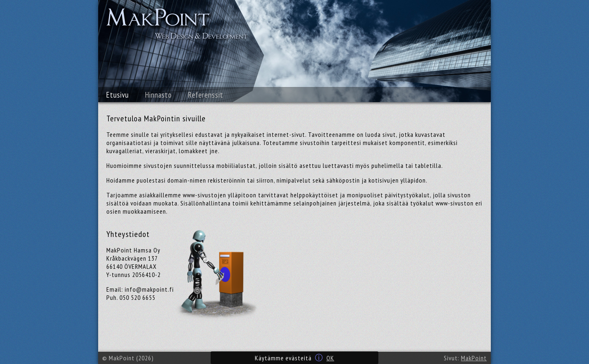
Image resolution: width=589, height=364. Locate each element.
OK (330, 358)
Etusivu (118, 95)
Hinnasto (158, 95)
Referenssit (206, 95)
